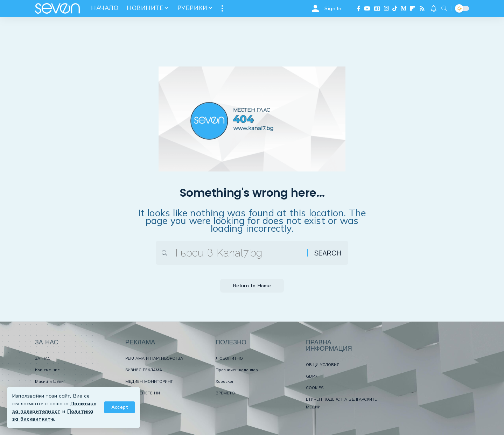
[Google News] (377, 8)
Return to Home (252, 287)
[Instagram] (386, 8)
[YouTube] (367, 8)
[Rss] (422, 8)
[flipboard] (413, 8)
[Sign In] (326, 8)
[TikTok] (395, 8)
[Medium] (404, 8)
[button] (120, 407)
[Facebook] (359, 8)
